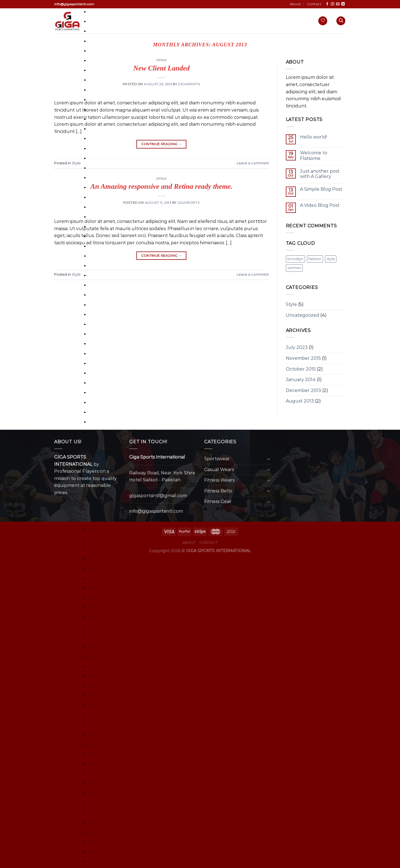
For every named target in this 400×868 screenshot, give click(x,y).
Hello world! (313, 137)
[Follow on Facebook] (327, 4)
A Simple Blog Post (321, 189)
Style (76, 163)
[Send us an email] (338, 4)
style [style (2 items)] (331, 259)
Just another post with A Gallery (320, 174)
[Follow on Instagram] (332, 4)
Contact (314, 4)
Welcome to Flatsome (314, 155)
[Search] (341, 21)
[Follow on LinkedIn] (343, 4)
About (295, 4)
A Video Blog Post (320, 205)
